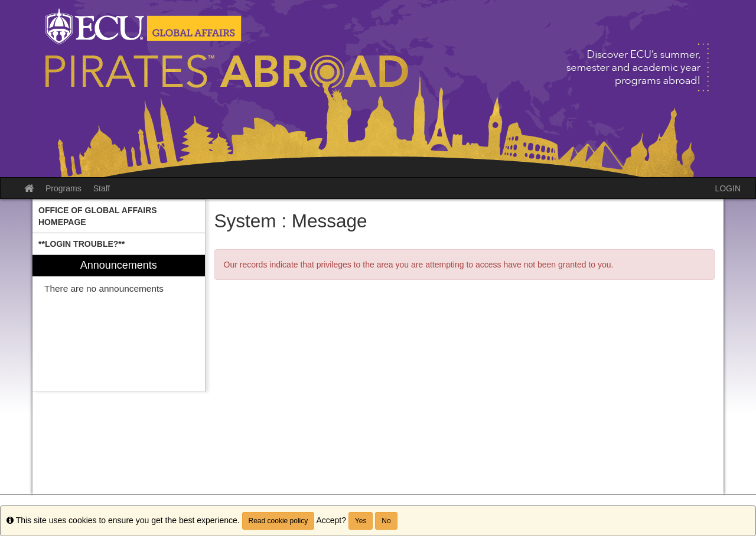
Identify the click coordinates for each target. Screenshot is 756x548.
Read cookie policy (278, 521)
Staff (102, 188)
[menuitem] (119, 216)
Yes (361, 521)
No (386, 521)
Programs (63, 188)
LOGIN (728, 188)
